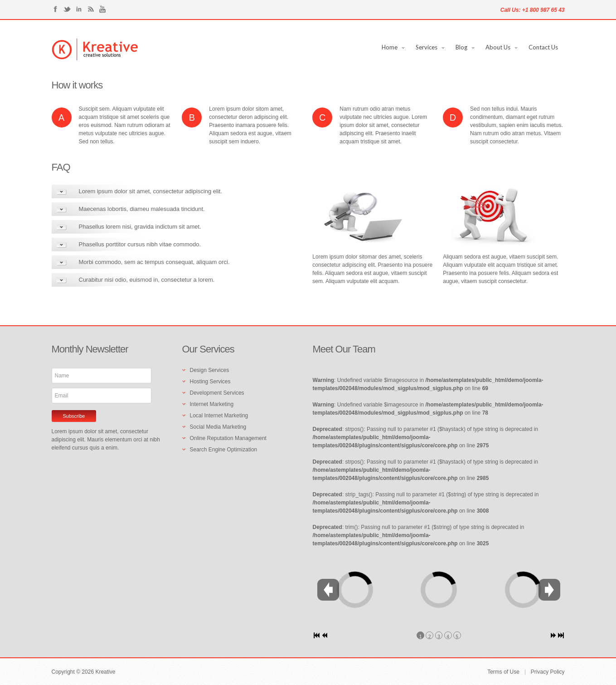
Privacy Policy (548, 672)
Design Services (210, 370)
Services (427, 47)
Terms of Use (503, 672)
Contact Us (543, 47)
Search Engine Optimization (224, 450)
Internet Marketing (212, 404)
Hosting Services (210, 382)
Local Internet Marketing (219, 416)
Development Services (217, 393)
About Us (498, 47)
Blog (461, 47)
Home (390, 47)
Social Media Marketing (218, 427)
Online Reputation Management (228, 438)
